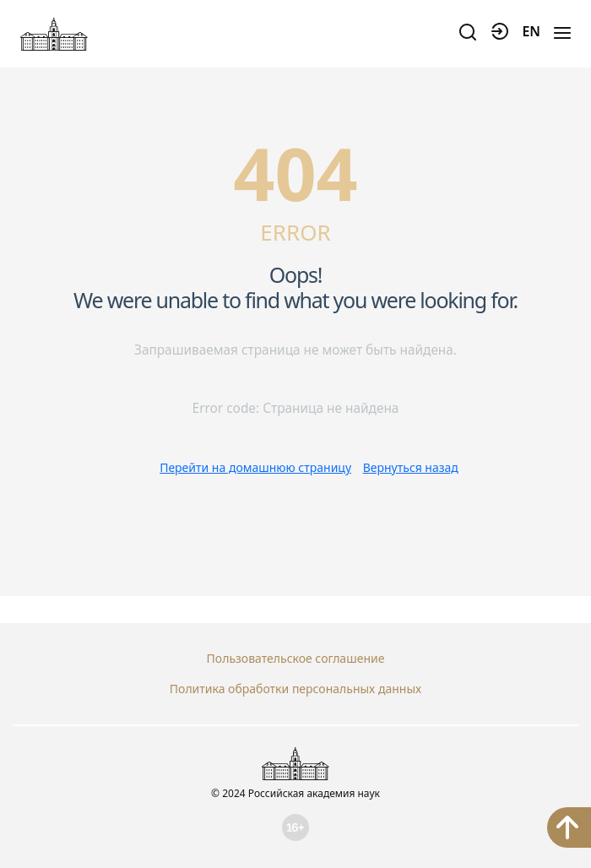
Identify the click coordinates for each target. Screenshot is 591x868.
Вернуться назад (411, 467)
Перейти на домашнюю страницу (255, 467)
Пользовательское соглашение (296, 658)
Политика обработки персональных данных (295, 689)
